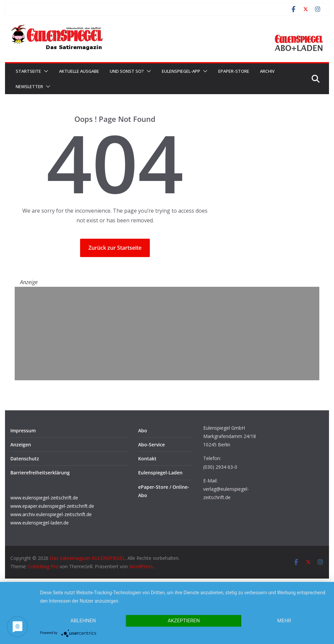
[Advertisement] (167, 334)
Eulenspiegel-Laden (160, 473)
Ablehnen (83, 621)
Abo (143, 431)
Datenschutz (25, 459)
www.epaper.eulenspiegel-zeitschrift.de (52, 506)
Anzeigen (21, 445)
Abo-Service (151, 445)
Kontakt (147, 459)
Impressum (23, 431)
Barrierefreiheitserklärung (40, 473)
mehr (284, 621)
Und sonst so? (127, 71)
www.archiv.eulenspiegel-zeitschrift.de (51, 514)
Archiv (267, 71)
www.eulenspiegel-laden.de (40, 523)
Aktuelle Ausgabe (79, 71)
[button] (45, 71)
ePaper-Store (234, 71)
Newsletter (29, 86)
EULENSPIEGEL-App (181, 71)
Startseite (28, 71)
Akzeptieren (184, 621)
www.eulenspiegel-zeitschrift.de (44, 498)
